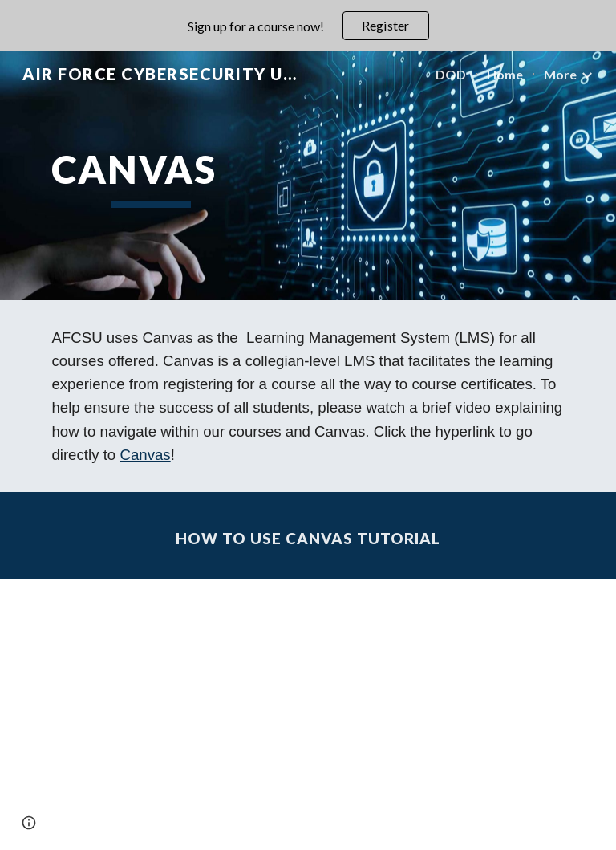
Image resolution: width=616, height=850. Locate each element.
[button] (29, 823)
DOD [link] (451, 74)
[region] (308, 26)
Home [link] (505, 74)
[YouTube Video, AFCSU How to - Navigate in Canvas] (308, 715)
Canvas (145, 455)
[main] (150, 176)
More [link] (560, 74)
